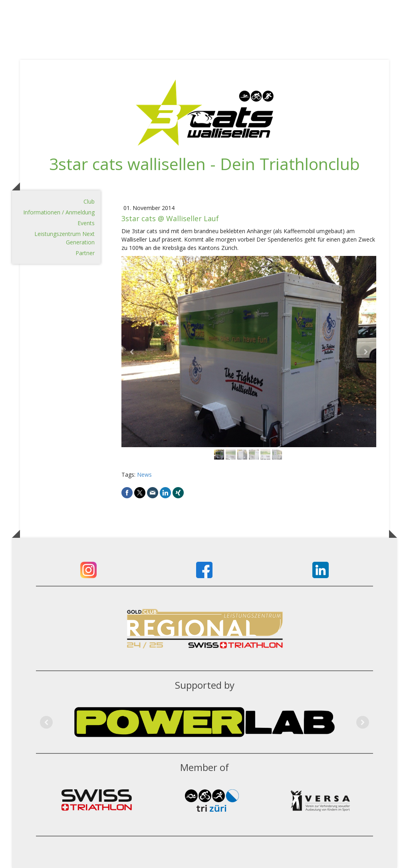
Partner (85, 253)
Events (86, 223)
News (144, 475)
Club (89, 201)
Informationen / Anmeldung (59, 212)
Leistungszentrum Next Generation (65, 238)
